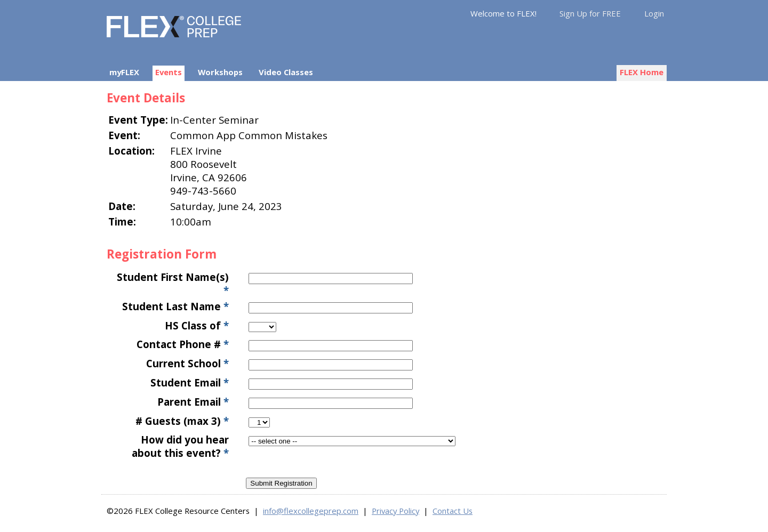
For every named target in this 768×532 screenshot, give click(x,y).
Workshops (220, 72)
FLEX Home (642, 72)
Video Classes (286, 72)
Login (654, 13)
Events (169, 72)
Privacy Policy (395, 511)
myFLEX (124, 72)
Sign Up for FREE (590, 13)
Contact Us (453, 511)
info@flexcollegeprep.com (311, 511)
